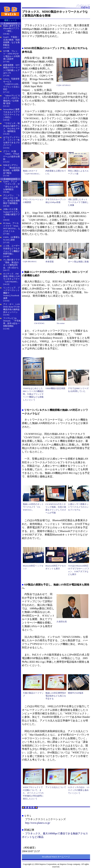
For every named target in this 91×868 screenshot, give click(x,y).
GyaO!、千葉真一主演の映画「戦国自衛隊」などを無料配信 (11, 41)
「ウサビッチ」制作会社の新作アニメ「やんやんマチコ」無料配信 (11, 127)
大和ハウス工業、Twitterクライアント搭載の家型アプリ (11, 213)
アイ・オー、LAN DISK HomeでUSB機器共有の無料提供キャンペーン (12, 308)
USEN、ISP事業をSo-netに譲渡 (12, 239)
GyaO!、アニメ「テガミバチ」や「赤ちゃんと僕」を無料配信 (11, 185)
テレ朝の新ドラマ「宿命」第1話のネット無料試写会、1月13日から (11, 264)
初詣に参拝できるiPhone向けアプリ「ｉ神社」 (11, 28)
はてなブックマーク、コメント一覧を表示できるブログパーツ (11, 141)
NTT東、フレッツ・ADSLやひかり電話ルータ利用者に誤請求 (11, 55)
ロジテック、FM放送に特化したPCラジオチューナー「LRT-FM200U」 (12, 278)
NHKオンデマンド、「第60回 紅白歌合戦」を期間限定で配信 (12, 169)
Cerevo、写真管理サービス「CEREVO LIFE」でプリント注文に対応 (12, 84)
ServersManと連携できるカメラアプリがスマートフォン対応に (11, 113)
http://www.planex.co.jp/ (38, 823)
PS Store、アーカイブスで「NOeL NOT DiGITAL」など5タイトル (12, 227)
